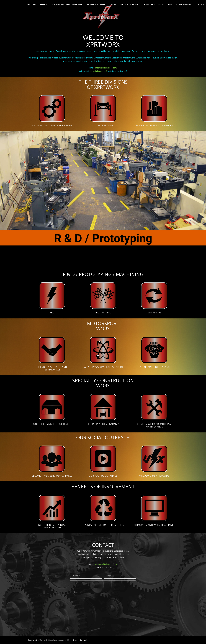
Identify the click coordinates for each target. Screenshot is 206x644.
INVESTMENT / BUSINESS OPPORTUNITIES (52, 526)
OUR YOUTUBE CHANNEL (103, 476)
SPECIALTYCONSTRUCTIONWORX (154, 125)
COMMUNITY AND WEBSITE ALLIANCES (154, 525)
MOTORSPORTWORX (103, 125)
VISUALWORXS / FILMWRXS (154, 476)
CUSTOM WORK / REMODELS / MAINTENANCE (154, 425)
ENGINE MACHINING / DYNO (154, 367)
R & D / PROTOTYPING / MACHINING (52, 125)
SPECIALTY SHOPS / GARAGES (103, 424)
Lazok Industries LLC (98, 71)
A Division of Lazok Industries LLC (57, 640)
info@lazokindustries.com (105, 68)
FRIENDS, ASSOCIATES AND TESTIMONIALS (52, 368)
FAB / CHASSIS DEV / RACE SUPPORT (103, 367)
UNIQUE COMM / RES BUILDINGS (52, 424)
